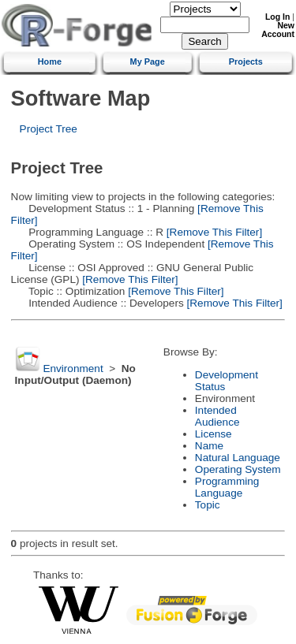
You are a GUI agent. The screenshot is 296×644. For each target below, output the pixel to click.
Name (209, 446)
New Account (278, 30)
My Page (148, 61)
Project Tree (49, 129)
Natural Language (238, 458)
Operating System (238, 469)
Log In (277, 17)
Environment (73, 369)
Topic (208, 505)
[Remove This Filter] (213, 232)
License (214, 434)
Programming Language (227, 487)
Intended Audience (217, 416)
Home (50, 61)
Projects (246, 61)
